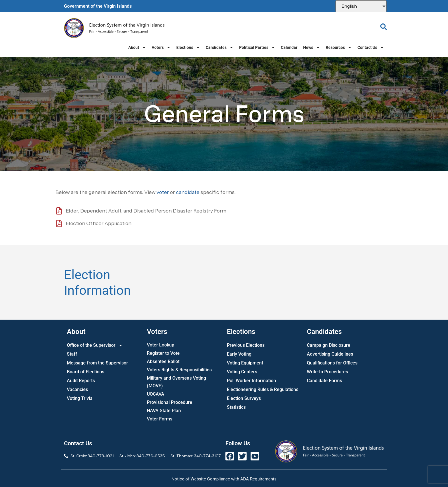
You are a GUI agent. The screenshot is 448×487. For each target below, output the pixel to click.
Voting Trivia (80, 398)
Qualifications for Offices (332, 363)
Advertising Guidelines (330, 354)
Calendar (289, 47)
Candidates (220, 47)
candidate (188, 192)
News (312, 47)
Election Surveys (244, 398)
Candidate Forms (324, 381)
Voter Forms (160, 419)
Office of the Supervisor (95, 345)
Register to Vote (163, 353)
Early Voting (239, 354)
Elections (188, 47)
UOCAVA (156, 394)
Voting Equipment (245, 363)
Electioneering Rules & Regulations (263, 389)
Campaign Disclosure (329, 345)
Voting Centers (242, 372)
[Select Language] (361, 6)
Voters (161, 47)
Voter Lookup (161, 345)
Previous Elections (246, 345)
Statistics (236, 407)
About (137, 47)
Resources (339, 47)
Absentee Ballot (163, 361)
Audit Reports (81, 381)
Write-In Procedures (327, 372)
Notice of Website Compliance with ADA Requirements (224, 479)
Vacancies (77, 389)
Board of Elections (86, 372)
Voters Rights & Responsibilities (179, 370)
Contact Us (371, 47)
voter (163, 192)
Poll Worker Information (251, 381)
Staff (72, 354)
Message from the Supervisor (97, 363)
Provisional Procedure (170, 402)
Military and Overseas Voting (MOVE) (176, 382)
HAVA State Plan (164, 411)
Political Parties (257, 47)
